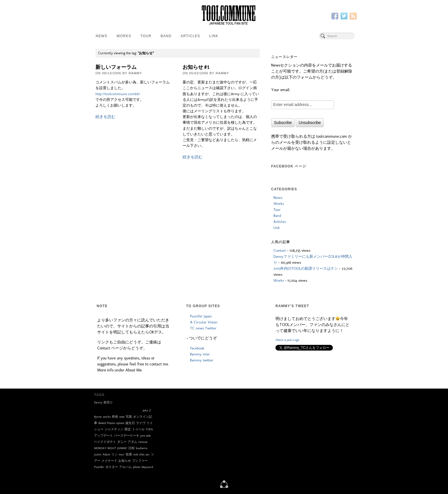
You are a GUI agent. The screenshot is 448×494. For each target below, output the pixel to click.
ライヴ (141, 423)
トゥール (138, 429)
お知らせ (125, 461)
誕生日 (130, 423)
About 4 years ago (287, 340)
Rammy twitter (202, 360)
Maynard (147, 467)
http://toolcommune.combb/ (118, 94)
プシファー (140, 461)
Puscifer (99, 467)
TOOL (149, 429)
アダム (132, 442)
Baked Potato (107, 423)
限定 (128, 429)
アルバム (125, 467)
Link (214, 36)
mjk (136, 454)
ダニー (122, 442)
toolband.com (118, 408)
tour (122, 454)
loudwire (142, 448)
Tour (146, 36)
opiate (120, 423)
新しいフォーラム (116, 67)
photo (137, 467)
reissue (143, 442)
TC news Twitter (203, 328)
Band (166, 36)
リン (115, 454)
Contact (280, 250)
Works (124, 36)
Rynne (98, 417)
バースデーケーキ (127, 436)
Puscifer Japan (201, 316)
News (102, 36)
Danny (98, 402)
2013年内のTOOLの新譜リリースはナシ (306, 268)
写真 (129, 417)
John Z (147, 410)
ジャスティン (114, 429)
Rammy (135, 73)
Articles (190, 36)
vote (122, 417)
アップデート (103, 436)
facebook (197, 348)
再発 (115, 417)
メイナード (109, 461)
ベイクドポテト (105, 442)
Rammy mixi (200, 354)
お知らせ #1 (196, 67)
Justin (98, 454)
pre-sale (146, 436)
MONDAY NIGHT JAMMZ (111, 448)
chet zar (144, 454)
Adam (106, 454)
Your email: (281, 90)
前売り (108, 402)
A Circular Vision (204, 322)
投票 (129, 454)
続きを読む (105, 117)
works (107, 417)
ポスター (112, 467)
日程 (131, 448)
